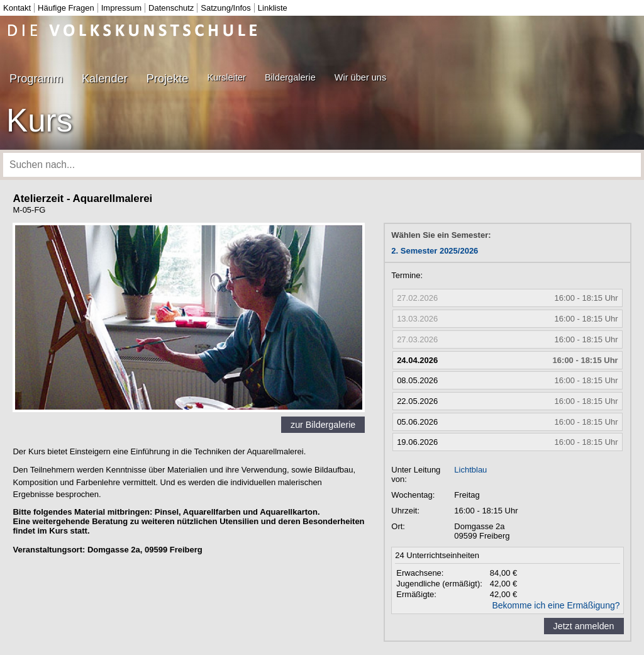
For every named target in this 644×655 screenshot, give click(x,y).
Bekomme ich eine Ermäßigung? (556, 605)
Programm (36, 79)
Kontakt (17, 8)
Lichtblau (470, 470)
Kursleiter (226, 77)
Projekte (168, 79)
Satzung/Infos (226, 8)
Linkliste (273, 8)
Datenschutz (171, 8)
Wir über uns (360, 77)
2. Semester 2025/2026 (435, 251)
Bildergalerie (290, 77)
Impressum (121, 8)
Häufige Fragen (66, 8)
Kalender (105, 79)
